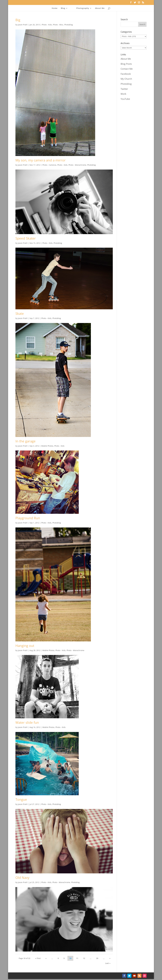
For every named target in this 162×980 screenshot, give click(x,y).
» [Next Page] (110, 958)
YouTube (125, 99)
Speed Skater (26, 238)
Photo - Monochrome (77, 165)
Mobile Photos (47, 446)
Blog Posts (126, 64)
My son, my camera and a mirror (40, 160)
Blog (63, 8)
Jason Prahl (23, 25)
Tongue (21, 799)
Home (55, 8)
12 (84, 958)
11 (77, 958)
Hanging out (25, 646)
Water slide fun (27, 722)
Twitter (124, 89)
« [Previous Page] (46, 958)
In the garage (26, 441)
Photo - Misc (58, 25)
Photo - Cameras (49, 165)
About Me (100, 8)
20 (97, 958)
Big (18, 20)
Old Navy (22, 878)
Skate (20, 313)
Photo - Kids (47, 25)
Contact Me (127, 69)
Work (123, 94)
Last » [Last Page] (108, 963)
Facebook (126, 74)
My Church (126, 79)
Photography (83, 8)
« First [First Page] (38, 958)
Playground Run (28, 518)
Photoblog (69, 25)
